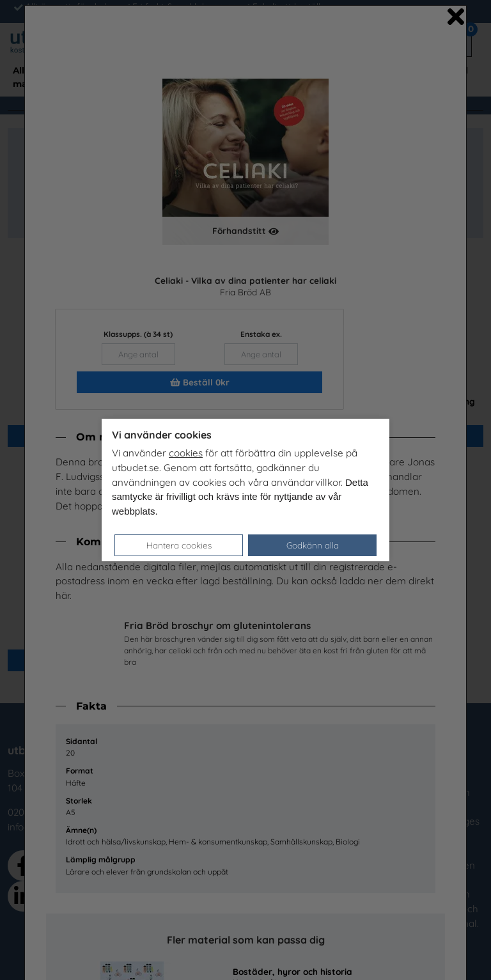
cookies (186, 453)
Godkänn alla (313, 545)
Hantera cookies (179, 545)
